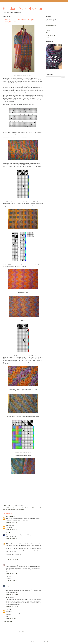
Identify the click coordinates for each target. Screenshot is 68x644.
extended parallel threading (36, 508)
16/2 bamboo (9, 508)
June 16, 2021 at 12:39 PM (12, 606)
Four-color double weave (8, 510)
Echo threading (26, 508)
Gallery (48, 33)
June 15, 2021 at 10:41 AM (12, 560)
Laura (7, 609)
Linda (7, 542)
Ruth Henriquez (10, 563)
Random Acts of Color (22, 8)
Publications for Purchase (52, 28)
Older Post (40, 628)
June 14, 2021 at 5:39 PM (11, 539)
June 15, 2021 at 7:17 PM (11, 581)
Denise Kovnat (9, 533)
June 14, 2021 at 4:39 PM (11, 530)
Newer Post (6, 628)
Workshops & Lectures (51, 26)
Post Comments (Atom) (26, 632)
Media (47, 38)
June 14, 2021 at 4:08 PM (11, 522)
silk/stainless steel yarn (19, 510)
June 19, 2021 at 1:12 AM (12, 618)
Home (23, 628)
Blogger (47, 641)
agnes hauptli (9, 525)
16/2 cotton (15, 508)
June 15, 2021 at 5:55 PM (11, 573)
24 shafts (20, 508)
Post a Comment (8, 621)
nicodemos (37, 641)
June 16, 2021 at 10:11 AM (12, 594)
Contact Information (50, 35)
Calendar (48, 30)
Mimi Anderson (10, 517)
